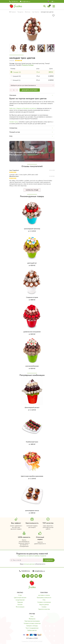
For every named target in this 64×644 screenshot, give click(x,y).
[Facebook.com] (24, 576)
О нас (20, 595)
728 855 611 (14, 2)
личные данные (29, 564)
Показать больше (28, 65)
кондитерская (20, 600)
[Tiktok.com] (40, 576)
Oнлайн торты (14, 122)
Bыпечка (28, 12)
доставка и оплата (44, 595)
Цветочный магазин (20, 598)
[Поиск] (45, 6)
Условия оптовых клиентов (32, 623)
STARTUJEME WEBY (36, 641)
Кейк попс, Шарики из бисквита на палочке (23, 108)
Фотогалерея (20, 607)
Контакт (20, 605)
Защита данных (44, 605)
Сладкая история (32, 297)
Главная (13, 12)
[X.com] (32, 576)
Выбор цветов (32, 630)
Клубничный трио (32, 442)
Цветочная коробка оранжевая (32, 476)
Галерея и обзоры (32, 626)
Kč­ (53, 1)
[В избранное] (53, 16)
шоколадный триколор (32, 229)
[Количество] (14, 90)
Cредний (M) (17, 76)
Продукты (20, 12)
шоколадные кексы (32, 511)
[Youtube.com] (36, 576)
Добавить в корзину (30, 90)
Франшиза (32, 619)
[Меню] (54, 6)
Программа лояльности (44, 598)
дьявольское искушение (32, 332)
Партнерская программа (32, 621)
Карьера (20, 602)
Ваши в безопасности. (33, 564)
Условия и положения (44, 602)
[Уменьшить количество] (11, 90)
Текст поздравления (32, 628)
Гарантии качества (44, 609)
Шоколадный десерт (32, 408)
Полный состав (15, 132)
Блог (32, 616)
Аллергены (13, 128)
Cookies (44, 607)
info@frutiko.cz (25, 2)
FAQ (11, 136)
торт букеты (36, 12)
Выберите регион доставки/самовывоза (23, 85)
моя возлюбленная (32, 366)
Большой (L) (17, 80)
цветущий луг (32, 263)
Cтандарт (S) (17, 72)
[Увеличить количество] (17, 90)
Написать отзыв (32, 190)
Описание (13, 95)
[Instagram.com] (28, 576)
